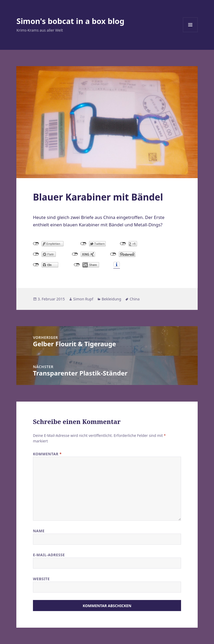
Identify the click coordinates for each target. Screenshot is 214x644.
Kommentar (47, 454)
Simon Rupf (83, 299)
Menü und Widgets (190, 32)
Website (41, 579)
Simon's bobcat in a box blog (70, 21)
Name (39, 531)
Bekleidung (111, 299)
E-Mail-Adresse (49, 555)
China (135, 299)
